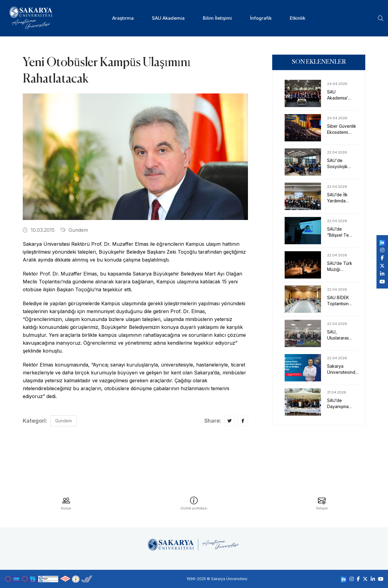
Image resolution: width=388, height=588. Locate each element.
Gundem (74, 230)
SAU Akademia (168, 18)
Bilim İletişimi (217, 18)
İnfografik (261, 18)
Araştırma (123, 18)
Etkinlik (298, 18)
